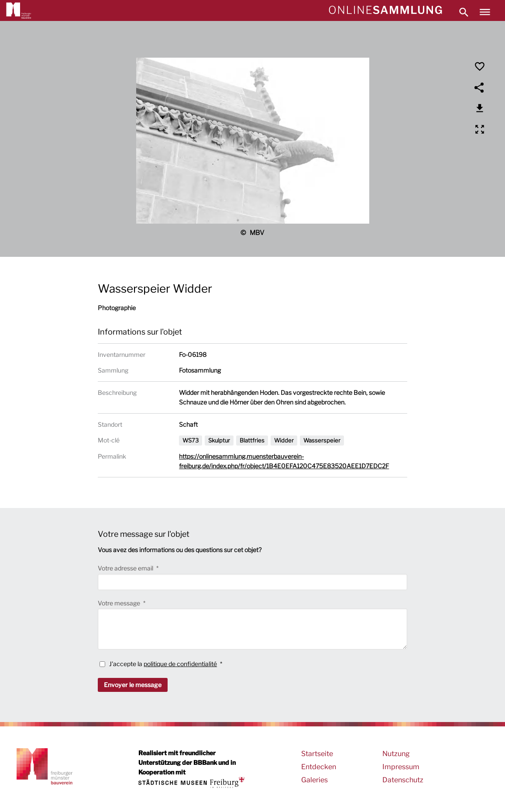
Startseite (317, 754)
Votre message (120, 603)
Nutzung (396, 754)
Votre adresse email (126, 568)
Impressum (401, 767)
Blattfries (252, 440)
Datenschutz (403, 780)
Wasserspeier (322, 440)
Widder (284, 440)
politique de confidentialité (180, 664)
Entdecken (319, 767)
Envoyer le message (133, 685)
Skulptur (219, 440)
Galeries (314, 780)
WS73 (191, 440)
